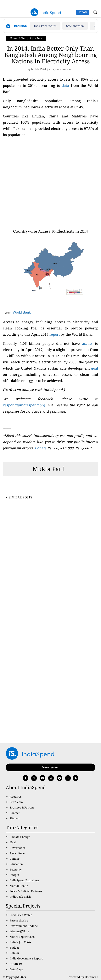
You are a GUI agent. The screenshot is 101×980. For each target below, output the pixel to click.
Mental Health (19, 886)
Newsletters (50, 767)
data (65, 85)
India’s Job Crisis (20, 897)
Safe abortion (75, 26)
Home (14, 38)
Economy (16, 869)
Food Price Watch (45, 26)
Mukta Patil (49, 469)
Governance (18, 848)
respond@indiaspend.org (24, 405)
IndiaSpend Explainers (25, 880)
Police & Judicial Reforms (26, 891)
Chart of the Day (31, 38)
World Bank (22, 312)
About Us (16, 797)
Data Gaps (16, 969)
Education (16, 864)
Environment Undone (24, 926)
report (55, 334)
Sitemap (15, 818)
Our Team (16, 802)
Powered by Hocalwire (83, 977)
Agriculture (17, 853)
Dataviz (14, 953)
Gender (15, 859)
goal (95, 368)
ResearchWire (19, 920)
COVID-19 (16, 964)
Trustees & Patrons (22, 807)
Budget (14, 875)
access (87, 343)
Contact (15, 813)
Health (14, 842)
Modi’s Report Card (22, 937)
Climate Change (20, 837)
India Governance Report (26, 958)
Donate (83, 12)
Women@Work (20, 931)
